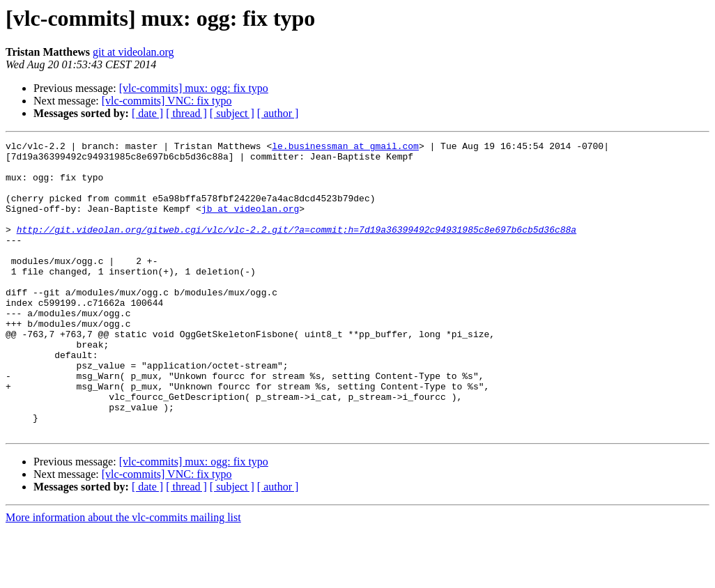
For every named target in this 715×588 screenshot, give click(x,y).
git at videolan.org (133, 52)
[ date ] (147, 113)
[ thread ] (186, 113)
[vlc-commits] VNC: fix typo (167, 101)
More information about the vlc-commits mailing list (123, 576)
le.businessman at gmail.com (345, 148)
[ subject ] (232, 113)
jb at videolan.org (250, 223)
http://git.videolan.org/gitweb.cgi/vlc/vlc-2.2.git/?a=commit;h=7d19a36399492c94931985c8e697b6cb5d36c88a (297, 248)
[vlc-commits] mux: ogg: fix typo (194, 88)
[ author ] (278, 113)
